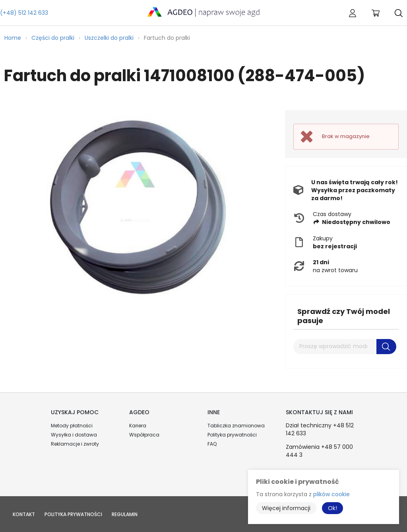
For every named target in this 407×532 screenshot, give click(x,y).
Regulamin (125, 514)
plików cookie (331, 494)
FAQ (212, 444)
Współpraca (144, 435)
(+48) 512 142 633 (24, 13)
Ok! (332, 508)
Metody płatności (72, 426)
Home (13, 38)
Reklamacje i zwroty (75, 444)
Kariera (138, 426)
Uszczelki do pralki (109, 38)
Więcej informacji (286, 508)
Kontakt (24, 514)
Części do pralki (53, 38)
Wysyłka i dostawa (74, 435)
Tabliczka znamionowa (236, 426)
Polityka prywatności (232, 435)
